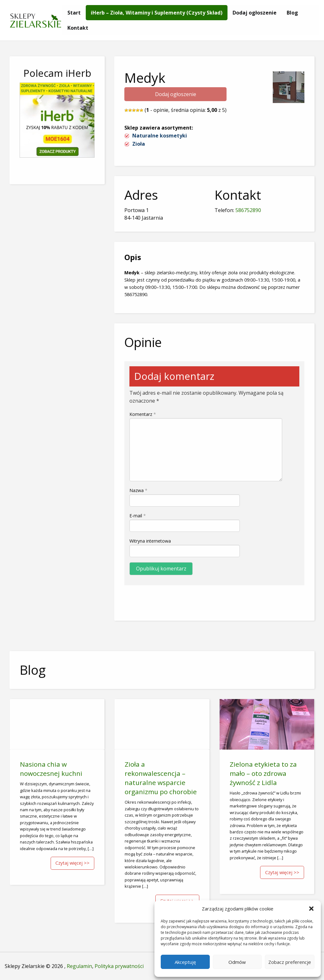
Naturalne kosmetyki (160, 136)
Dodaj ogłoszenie (255, 13)
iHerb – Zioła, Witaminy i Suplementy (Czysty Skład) (157, 13)
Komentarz (143, 414)
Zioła (139, 144)
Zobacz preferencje (290, 962)
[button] (311, 909)
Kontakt (78, 28)
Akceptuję (185, 962)
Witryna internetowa (150, 541)
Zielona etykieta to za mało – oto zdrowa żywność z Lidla (263, 773)
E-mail (138, 516)
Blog (292, 13)
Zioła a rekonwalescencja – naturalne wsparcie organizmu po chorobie (161, 778)
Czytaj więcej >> (72, 863)
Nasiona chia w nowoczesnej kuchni (51, 769)
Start (74, 13)
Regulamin (79, 966)
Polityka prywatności (119, 966)
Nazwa (138, 490)
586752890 (248, 210)
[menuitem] (74, 13)
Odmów (237, 962)
